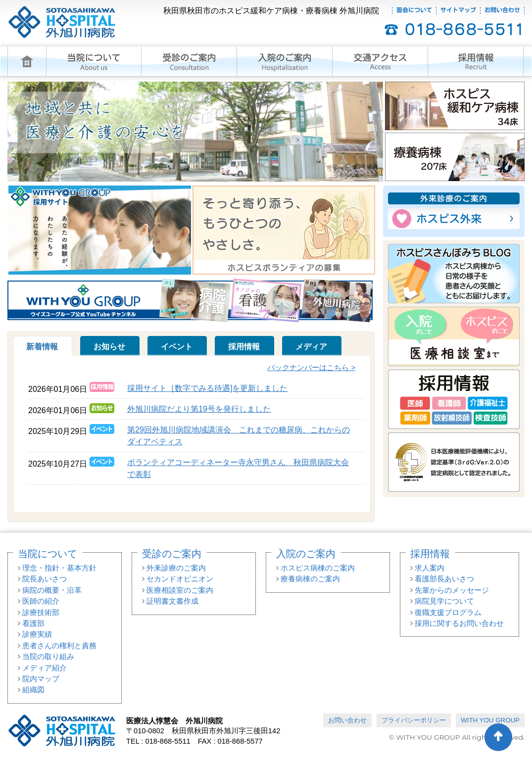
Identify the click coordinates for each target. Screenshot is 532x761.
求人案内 (430, 568)
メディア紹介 (45, 668)
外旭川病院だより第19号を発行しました (199, 409)
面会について (414, 10)
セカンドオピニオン (180, 579)
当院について (48, 554)
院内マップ (41, 679)
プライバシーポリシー (414, 720)
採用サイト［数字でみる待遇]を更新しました (207, 388)
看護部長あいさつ (444, 579)
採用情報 (430, 554)
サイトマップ (458, 10)
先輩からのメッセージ (452, 590)
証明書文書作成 (172, 601)
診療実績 (37, 634)
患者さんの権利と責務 (59, 646)
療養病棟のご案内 (310, 579)
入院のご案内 (306, 554)
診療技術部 (41, 613)
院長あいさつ (45, 579)
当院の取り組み (48, 657)
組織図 (33, 690)
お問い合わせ (502, 10)
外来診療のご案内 (176, 568)
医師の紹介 (41, 601)
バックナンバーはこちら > (311, 368)
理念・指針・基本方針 (59, 568)
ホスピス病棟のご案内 (318, 568)
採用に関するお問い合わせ (459, 623)
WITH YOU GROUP (490, 720)
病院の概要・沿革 (52, 590)
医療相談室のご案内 (180, 590)
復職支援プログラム (448, 613)
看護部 (33, 623)
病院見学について (444, 601)
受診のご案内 (172, 554)
